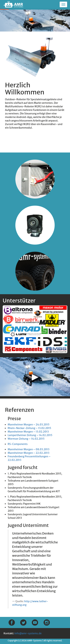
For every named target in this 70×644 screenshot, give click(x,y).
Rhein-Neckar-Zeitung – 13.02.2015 (29, 428)
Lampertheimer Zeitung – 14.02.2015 (30, 435)
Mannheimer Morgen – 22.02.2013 (28, 453)
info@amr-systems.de (28, 633)
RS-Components (18, 444)
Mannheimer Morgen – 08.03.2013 (29, 449)
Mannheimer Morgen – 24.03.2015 (29, 425)
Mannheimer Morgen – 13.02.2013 (28, 432)
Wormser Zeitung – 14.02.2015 (26, 439)
